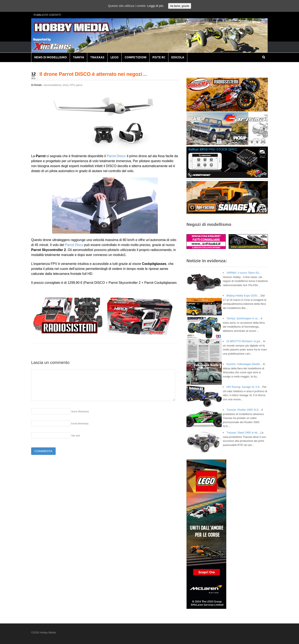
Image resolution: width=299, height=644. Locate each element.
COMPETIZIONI (135, 57)
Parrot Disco (116, 156)
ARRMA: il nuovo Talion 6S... (244, 273)
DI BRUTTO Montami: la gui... (244, 341)
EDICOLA (178, 57)
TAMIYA (78, 57)
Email (80, 424)
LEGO (115, 57)
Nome (80, 411)
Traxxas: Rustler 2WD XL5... (244, 410)
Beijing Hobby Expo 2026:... (243, 296)
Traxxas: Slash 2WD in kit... (243, 433)
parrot (79, 85)
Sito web (76, 436)
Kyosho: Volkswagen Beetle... (244, 364)
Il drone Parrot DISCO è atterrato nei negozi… (93, 74)
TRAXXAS (97, 57)
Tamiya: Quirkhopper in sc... (243, 318)
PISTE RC (159, 57)
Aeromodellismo (53, 85)
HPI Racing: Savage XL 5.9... (244, 387)
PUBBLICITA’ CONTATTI (47, 15)
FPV (72, 85)
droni (66, 85)
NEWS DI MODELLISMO (51, 57)
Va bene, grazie (180, 6)
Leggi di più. (156, 6)
